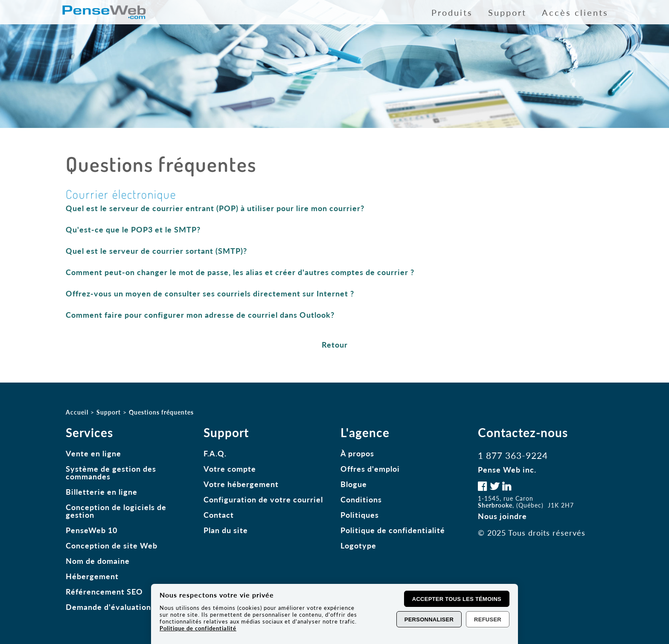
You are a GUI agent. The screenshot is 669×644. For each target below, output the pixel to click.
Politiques (360, 515)
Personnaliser (429, 619)
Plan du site (226, 530)
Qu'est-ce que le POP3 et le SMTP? (133, 229)
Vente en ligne (93, 453)
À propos (357, 453)
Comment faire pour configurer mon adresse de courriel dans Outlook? (200, 315)
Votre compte (230, 469)
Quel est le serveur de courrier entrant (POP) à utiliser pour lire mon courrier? (215, 208)
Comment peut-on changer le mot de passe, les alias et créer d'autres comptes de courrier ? (240, 272)
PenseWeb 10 (92, 530)
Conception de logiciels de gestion (116, 511)
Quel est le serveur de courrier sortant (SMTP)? (156, 251)
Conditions (361, 499)
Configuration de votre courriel (263, 499)
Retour (335, 345)
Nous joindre (502, 516)
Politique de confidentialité (393, 530)
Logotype (358, 545)
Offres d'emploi (370, 469)
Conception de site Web (112, 545)
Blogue (354, 484)
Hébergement (92, 576)
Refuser (488, 619)
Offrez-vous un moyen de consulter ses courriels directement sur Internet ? (210, 293)
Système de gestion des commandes (111, 473)
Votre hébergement (241, 484)
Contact (219, 515)
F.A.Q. (215, 453)
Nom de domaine (98, 561)
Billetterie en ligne (102, 492)
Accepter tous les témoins (457, 599)
